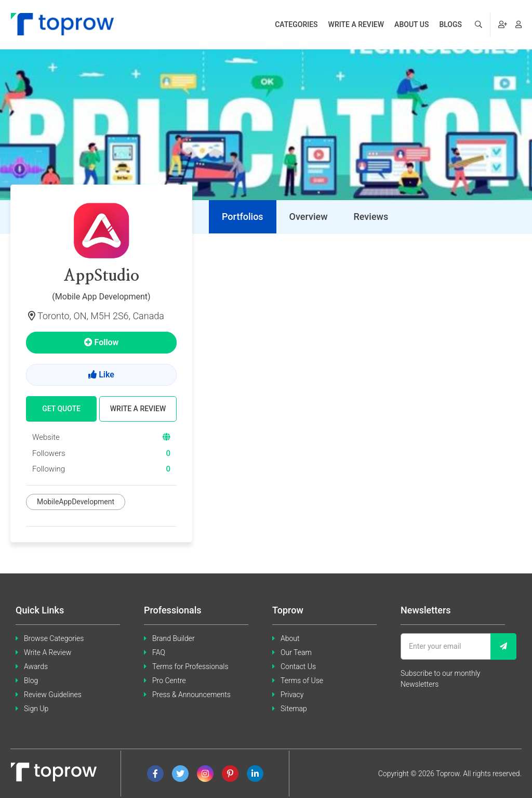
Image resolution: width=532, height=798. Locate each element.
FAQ (159, 652)
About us (411, 24)
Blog (31, 681)
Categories (296, 24)
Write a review (356, 24)
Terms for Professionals (190, 666)
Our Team (296, 652)
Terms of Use (302, 681)
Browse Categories (54, 638)
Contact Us (298, 666)
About (290, 638)
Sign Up (36, 709)
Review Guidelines (53, 695)
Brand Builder (174, 638)
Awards (36, 666)
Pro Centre (169, 681)
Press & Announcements (191, 695)
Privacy (292, 695)
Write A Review (48, 652)
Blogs (450, 24)
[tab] (243, 217)
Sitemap (294, 709)
